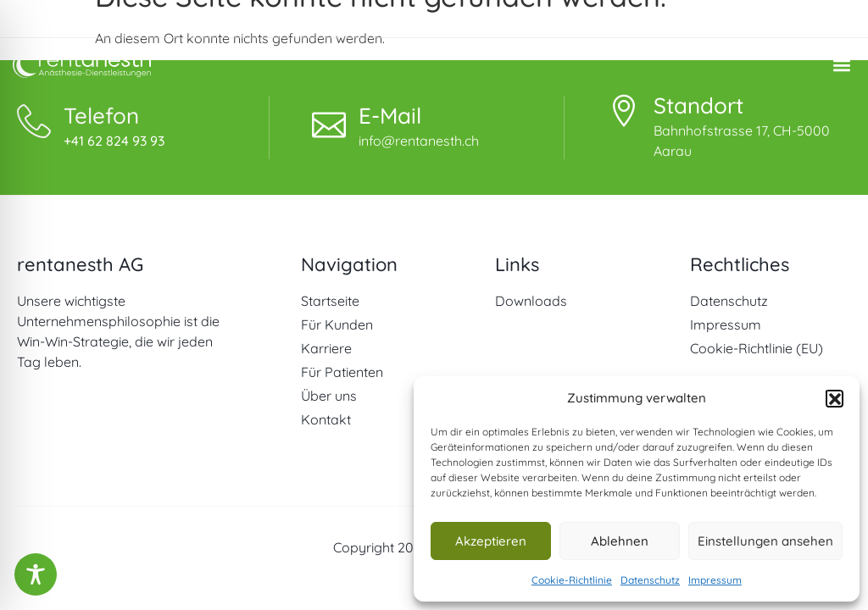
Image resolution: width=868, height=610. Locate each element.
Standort (698, 105)
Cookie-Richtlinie (572, 580)
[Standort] (624, 111)
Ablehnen (620, 541)
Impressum (715, 580)
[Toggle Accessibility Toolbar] (36, 574)
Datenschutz (650, 580)
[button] (834, 398)
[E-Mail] (329, 121)
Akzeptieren (491, 541)
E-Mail (390, 116)
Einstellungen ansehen (765, 541)
